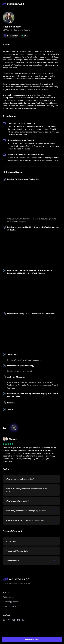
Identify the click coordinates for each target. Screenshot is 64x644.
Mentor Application (11, 602)
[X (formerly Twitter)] (4, 620)
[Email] (23, 620)
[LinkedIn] (18, 620)
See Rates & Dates (32, 639)
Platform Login (9, 597)
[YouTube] (14, 620)
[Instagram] (9, 620)
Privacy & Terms (9, 606)
